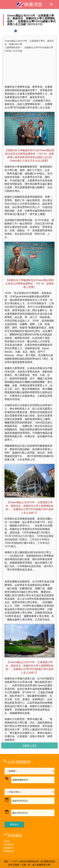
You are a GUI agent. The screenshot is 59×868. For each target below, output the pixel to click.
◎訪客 (6, 841)
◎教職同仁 (8, 848)
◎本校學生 (8, 845)
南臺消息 (30, 4)
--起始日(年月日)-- (20, 801)
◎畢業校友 (8, 851)
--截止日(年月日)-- (20, 813)
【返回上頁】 (30, 746)
